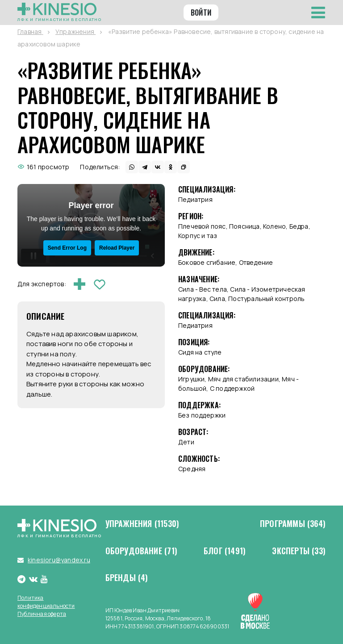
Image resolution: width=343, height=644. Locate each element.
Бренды (127, 578)
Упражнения (142, 524)
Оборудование (141, 551)
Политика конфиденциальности (46, 602)
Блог (225, 551)
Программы (293, 524)
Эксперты (299, 551)
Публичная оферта (42, 614)
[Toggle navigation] (318, 13)
